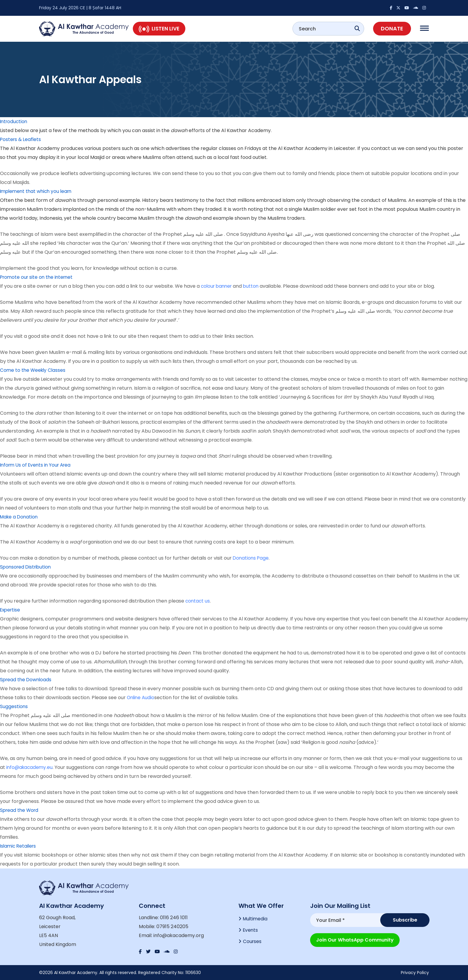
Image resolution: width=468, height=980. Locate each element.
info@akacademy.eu (30, 767)
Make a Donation (20, 517)
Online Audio (141, 698)
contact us (198, 601)
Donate (392, 28)
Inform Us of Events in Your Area (37, 465)
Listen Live (159, 29)
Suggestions (14, 706)
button (254, 286)
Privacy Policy (415, 973)
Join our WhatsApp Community (355, 939)
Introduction (14, 121)
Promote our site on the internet (38, 277)
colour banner (218, 286)
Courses (253, 943)
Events (251, 931)
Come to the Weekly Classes (34, 370)
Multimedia (256, 919)
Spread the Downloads (27, 680)
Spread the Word (20, 810)
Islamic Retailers (19, 846)
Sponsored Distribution (27, 567)
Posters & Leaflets (21, 139)
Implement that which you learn (38, 191)
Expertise (11, 610)
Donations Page (251, 558)
